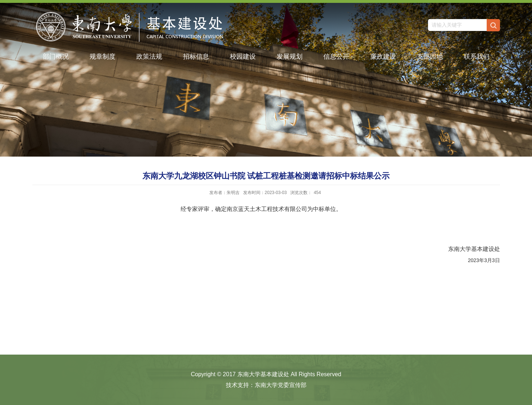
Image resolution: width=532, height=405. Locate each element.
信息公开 (336, 57)
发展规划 (290, 57)
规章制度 (103, 57)
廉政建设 (383, 57)
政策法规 (149, 57)
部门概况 (56, 57)
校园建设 (243, 57)
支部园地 (430, 57)
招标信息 (196, 57)
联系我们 (477, 57)
